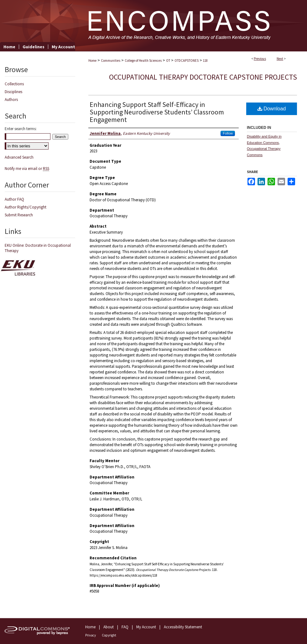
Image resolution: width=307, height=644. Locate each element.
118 (205, 61)
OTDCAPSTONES (187, 61)
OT (168, 61)
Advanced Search (19, 157)
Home (92, 61)
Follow (228, 133)
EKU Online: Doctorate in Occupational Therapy (38, 248)
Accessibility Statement (183, 627)
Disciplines (13, 92)
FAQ (125, 627)
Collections (14, 84)
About (109, 627)
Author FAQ (14, 199)
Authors (11, 100)
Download (272, 109)
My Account (146, 627)
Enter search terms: (21, 129)
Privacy (91, 635)
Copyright (109, 635)
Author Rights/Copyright (26, 207)
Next (280, 59)
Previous (260, 59)
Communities (111, 61)
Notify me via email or (27, 169)
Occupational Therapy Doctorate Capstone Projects (203, 77)
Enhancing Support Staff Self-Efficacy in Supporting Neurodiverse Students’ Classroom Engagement (157, 112)
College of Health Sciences (143, 61)
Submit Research (19, 215)
